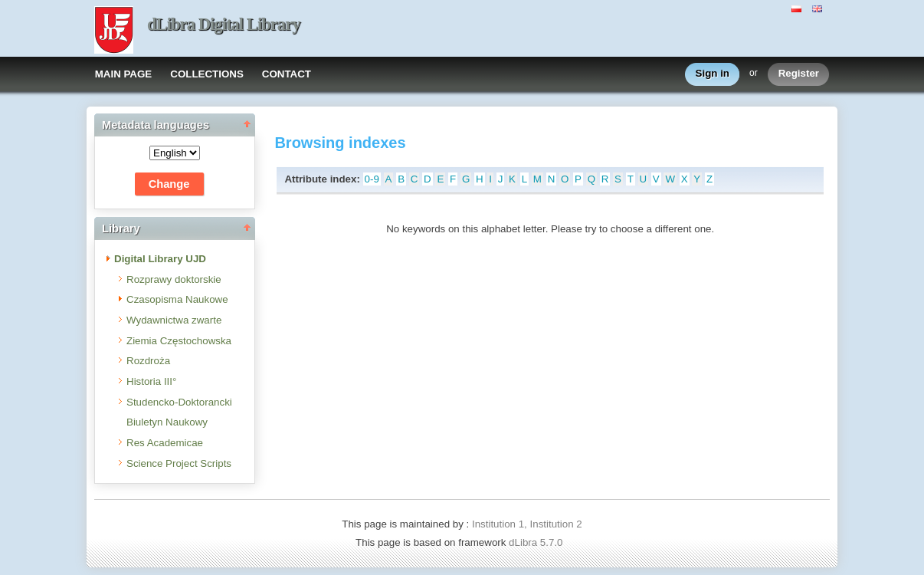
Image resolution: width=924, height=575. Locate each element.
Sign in (713, 74)
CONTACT (287, 74)
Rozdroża (148, 361)
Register (799, 74)
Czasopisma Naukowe (177, 299)
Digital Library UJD (160, 259)
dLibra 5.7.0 (537, 542)
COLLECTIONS (207, 74)
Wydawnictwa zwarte (174, 320)
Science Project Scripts (179, 463)
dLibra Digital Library (224, 24)
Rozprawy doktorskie (174, 279)
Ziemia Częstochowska (179, 341)
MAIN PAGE (124, 74)
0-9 (372, 179)
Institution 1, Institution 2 (527, 524)
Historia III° (151, 381)
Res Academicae (165, 443)
